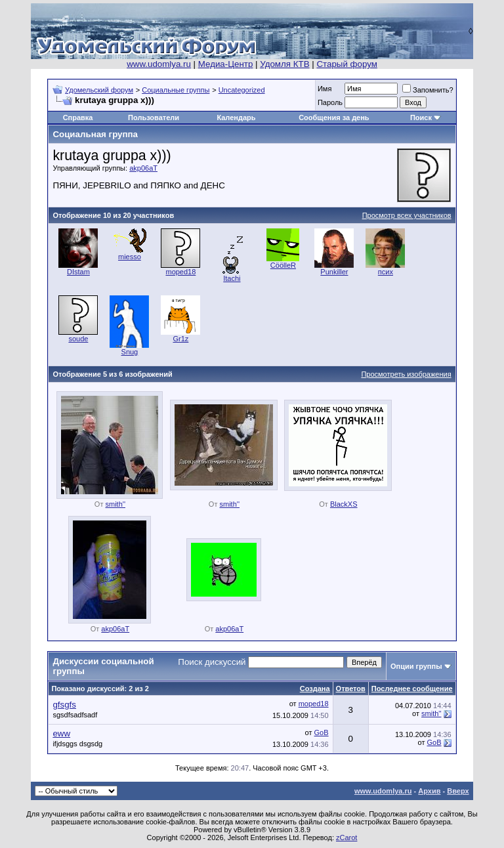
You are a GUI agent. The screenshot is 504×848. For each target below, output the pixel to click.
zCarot (346, 837)
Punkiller (334, 272)
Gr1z (180, 339)
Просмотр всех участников (407, 215)
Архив (429, 791)
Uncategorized (242, 90)
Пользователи (154, 117)
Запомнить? (428, 90)
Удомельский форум (99, 90)
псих (386, 272)
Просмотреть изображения (406, 374)
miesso (130, 257)
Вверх (458, 791)
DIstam (78, 272)
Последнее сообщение (412, 689)
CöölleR (283, 265)
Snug (130, 352)
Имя (325, 89)
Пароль (330, 102)
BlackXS (344, 504)
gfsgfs (64, 705)
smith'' (115, 504)
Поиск (421, 117)
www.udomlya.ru (159, 64)
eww (61, 733)
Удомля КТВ (284, 64)
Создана (315, 689)
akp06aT (143, 168)
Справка (78, 117)
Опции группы (416, 666)
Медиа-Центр (226, 64)
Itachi (232, 278)
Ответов (351, 689)
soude (78, 339)
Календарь (236, 117)
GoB (322, 732)
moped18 (180, 272)
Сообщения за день (334, 117)
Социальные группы (176, 90)
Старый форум (346, 64)
